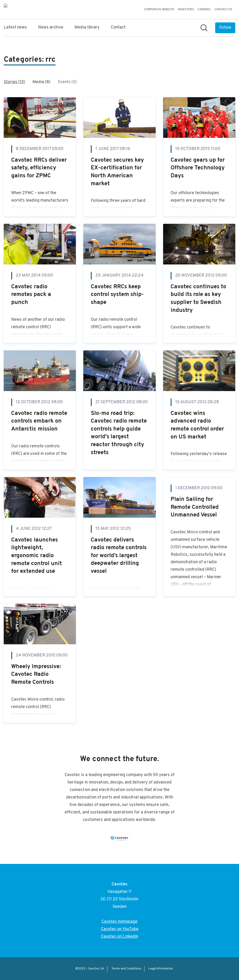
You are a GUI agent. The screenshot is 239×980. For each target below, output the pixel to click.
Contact (118, 27)
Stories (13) (14, 82)
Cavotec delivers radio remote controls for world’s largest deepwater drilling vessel (119, 556)
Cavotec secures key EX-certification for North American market (117, 172)
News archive (51, 27)
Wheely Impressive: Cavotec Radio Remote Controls (36, 675)
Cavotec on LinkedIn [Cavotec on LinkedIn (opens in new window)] (119, 937)
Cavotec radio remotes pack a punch (31, 295)
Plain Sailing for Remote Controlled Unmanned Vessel (195, 507)
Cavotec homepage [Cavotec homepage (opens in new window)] (119, 922)
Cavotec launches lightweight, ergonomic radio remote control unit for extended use (37, 556)
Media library (87, 27)
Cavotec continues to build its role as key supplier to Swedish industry (198, 299)
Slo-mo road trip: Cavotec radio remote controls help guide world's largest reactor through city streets (119, 433)
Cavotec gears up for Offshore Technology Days (198, 168)
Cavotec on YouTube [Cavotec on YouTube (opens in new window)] (120, 929)
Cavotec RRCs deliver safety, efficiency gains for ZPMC (39, 168)
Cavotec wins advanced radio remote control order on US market (197, 425)
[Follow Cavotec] (225, 28)
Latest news (15, 27)
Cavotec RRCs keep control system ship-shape (117, 295)
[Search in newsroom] (204, 28)
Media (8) (41, 82)
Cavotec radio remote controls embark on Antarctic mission (39, 421)
